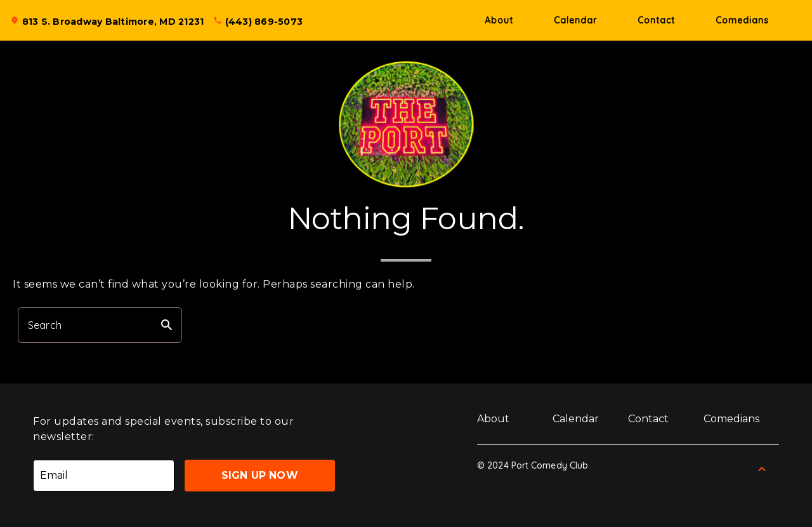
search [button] (167, 325)
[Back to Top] (762, 469)
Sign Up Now (260, 475)
